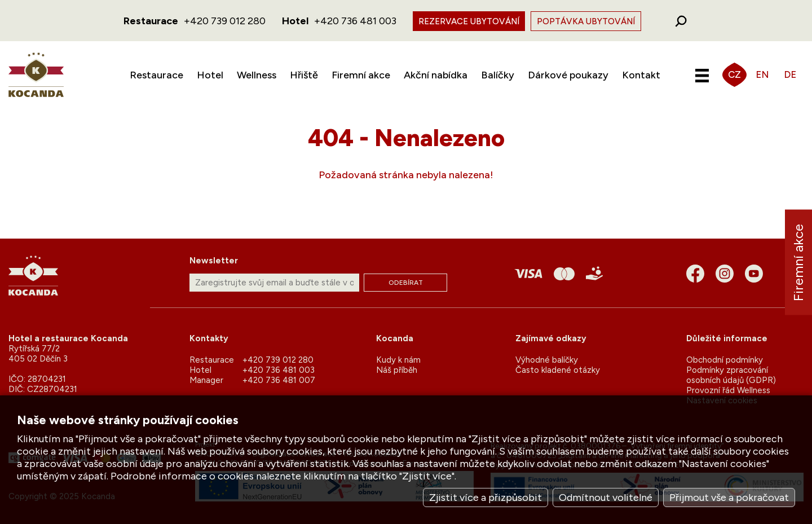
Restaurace (156, 75)
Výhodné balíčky (547, 360)
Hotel (210, 75)
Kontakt (641, 75)
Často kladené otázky (558, 370)
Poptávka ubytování (586, 21)
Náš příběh (397, 370)
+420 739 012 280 (225, 21)
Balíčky (498, 75)
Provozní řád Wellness (728, 390)
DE (790, 74)
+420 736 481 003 (355, 21)
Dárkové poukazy (568, 75)
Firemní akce (361, 75)
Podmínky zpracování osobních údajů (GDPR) (731, 375)
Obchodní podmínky (725, 360)
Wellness (257, 75)
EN (762, 74)
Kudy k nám (398, 360)
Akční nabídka (436, 75)
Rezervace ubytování (469, 21)
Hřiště (304, 75)
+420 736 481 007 (279, 380)
